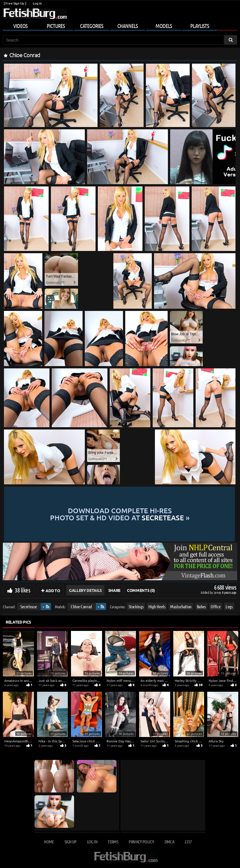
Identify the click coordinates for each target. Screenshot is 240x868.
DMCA (169, 842)
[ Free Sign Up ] (15, 3)
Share (114, 590)
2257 (188, 842)
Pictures (56, 26)
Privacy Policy (141, 842)
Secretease (29, 606)
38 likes (22, 590)
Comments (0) (141, 590)
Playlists (200, 26)
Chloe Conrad (81, 606)
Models (164, 26)
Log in (37, 3)
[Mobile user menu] (120, 25)
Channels (127, 26)
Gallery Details (85, 590)
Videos (20, 26)
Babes (201, 606)
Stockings (136, 606)
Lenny (218, 592)
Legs (229, 606)
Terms (113, 842)
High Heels (157, 606)
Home (49, 842)
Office (216, 606)
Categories (92, 26)
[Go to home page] (35, 14)
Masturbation (181, 606)
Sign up (70, 842)
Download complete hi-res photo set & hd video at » (120, 514)
